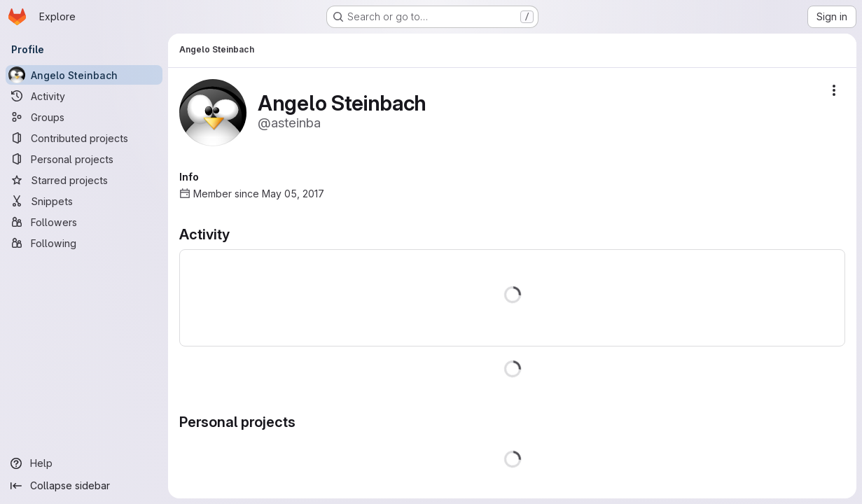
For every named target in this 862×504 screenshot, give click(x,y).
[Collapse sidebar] (84, 486)
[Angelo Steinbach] (84, 75)
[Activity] (84, 96)
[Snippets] (84, 201)
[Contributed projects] (84, 138)
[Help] (84, 463)
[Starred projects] (84, 180)
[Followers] (84, 222)
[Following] (84, 243)
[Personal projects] (84, 159)
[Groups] (84, 117)
